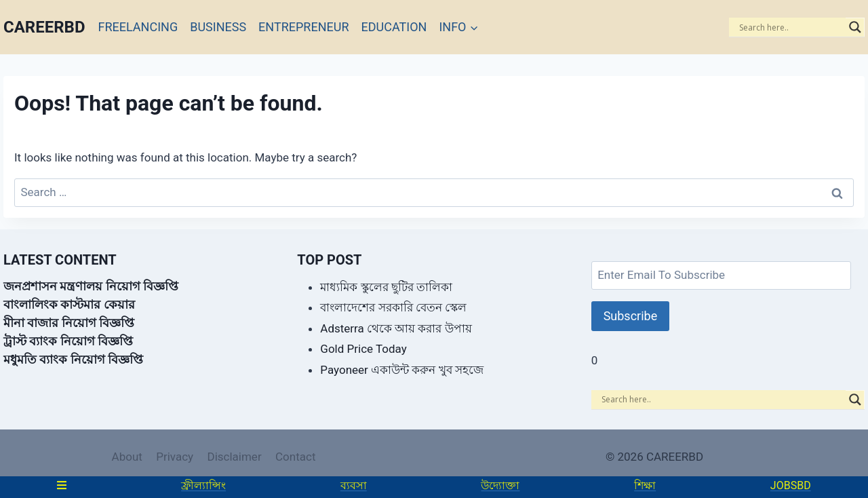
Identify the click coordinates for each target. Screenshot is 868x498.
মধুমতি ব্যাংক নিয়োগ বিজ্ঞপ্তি (73, 359)
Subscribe (631, 316)
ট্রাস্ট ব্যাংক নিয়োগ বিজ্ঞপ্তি (68, 341)
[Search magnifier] (855, 27)
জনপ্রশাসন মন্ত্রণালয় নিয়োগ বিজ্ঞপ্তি (91, 286)
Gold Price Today (363, 349)
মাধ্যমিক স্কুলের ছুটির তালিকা (386, 287)
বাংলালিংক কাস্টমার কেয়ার (69, 304)
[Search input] (791, 27)
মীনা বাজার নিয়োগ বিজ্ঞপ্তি (69, 323)
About (127, 457)
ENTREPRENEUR (303, 27)
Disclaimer (234, 457)
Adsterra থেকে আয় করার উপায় (396, 328)
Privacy (175, 457)
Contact (295, 457)
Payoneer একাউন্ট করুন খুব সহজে (401, 370)
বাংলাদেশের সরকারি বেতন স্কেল (393, 307)
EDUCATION (394, 27)
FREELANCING (138, 27)
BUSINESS (218, 27)
